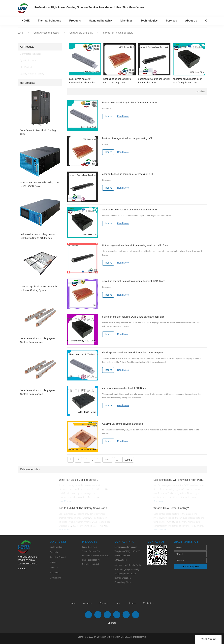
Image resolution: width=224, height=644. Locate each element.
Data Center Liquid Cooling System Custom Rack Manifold (38, 340)
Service (132, 603)
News (118, 603)
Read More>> (65, 503)
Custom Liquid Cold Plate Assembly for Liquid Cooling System (38, 288)
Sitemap (22, 569)
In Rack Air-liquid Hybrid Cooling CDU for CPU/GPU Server (40, 184)
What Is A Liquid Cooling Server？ (79, 482)
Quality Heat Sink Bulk (81, 33)
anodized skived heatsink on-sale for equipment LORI (188, 81)
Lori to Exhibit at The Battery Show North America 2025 (85, 510)
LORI (20, 33)
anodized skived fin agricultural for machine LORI (154, 81)
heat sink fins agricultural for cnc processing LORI (118, 81)
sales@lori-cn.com (129, 547)
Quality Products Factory (47, 33)
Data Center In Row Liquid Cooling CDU (38, 132)
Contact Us (149, 603)
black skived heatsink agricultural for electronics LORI (82, 81)
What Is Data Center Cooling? (171, 510)
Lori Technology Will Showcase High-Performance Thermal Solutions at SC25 (179, 482)
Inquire (109, 116)
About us (88, 603)
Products (104, 603)
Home (73, 603)
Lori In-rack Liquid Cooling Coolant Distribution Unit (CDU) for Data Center (38, 236)
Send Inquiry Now (190, 566)
